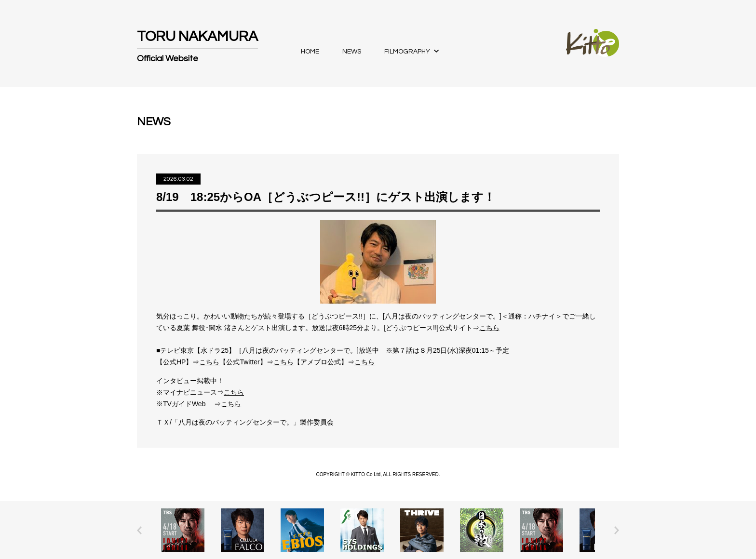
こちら (489, 328)
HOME (310, 52)
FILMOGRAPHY (407, 52)
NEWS (352, 52)
